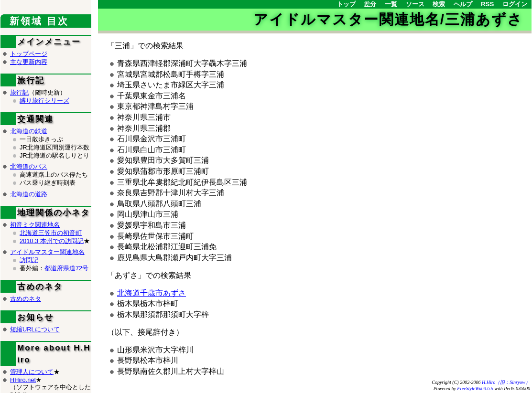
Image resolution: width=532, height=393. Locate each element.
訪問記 (29, 260)
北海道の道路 (29, 194)
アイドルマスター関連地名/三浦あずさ (388, 19)
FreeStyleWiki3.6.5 (475, 388)
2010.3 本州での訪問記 (52, 241)
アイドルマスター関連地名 (47, 252)
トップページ (29, 54)
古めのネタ (26, 299)
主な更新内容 (29, 62)
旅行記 (19, 92)
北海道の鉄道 (29, 131)
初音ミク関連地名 (35, 225)
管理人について (32, 372)
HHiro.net (23, 380)
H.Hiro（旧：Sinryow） (506, 382)
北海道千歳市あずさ (152, 293)
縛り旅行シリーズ (44, 101)
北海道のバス (29, 166)
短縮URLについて (35, 329)
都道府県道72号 (66, 268)
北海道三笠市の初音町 (51, 233)
